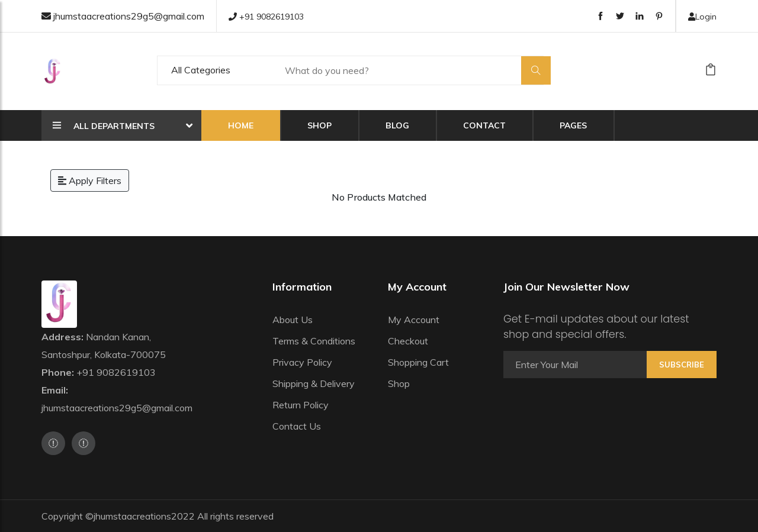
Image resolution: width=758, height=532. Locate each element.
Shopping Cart (418, 362)
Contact (484, 125)
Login (702, 17)
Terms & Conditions (314, 341)
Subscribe (682, 365)
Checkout (408, 341)
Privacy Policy (302, 362)
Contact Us (297, 426)
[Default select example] (215, 70)
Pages (573, 125)
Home (241, 125)
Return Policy (301, 405)
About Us (293, 320)
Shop (319, 125)
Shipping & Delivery (314, 383)
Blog (397, 125)
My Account (414, 320)
